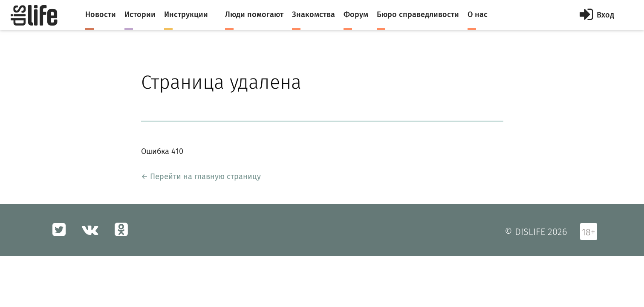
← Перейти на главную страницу (201, 177)
